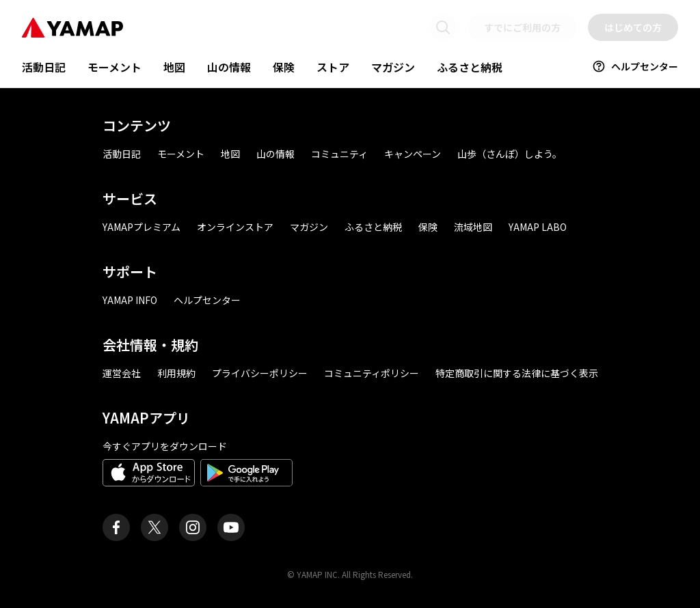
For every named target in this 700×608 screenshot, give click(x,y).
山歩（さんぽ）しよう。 (510, 154)
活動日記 (44, 67)
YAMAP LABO (538, 227)
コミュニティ (339, 154)
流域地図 (473, 227)
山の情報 (229, 67)
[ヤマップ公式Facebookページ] (116, 527)
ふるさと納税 (470, 67)
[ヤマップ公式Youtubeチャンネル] (231, 527)
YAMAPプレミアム (142, 227)
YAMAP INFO (130, 300)
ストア (333, 67)
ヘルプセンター (635, 66)
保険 (284, 67)
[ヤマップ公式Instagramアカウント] (193, 527)
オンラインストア (235, 227)
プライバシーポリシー (260, 373)
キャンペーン (413, 154)
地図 (174, 67)
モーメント (115, 67)
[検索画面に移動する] (443, 27)
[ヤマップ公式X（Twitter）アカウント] (154, 527)
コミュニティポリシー (372, 373)
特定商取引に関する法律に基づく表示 (517, 373)
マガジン (393, 67)
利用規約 (176, 373)
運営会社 (122, 373)
